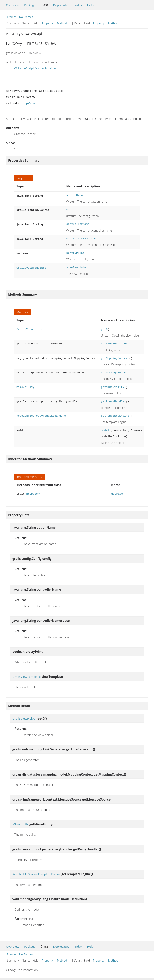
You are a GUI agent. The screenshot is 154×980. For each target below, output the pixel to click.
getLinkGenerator (114, 344)
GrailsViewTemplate (31, 267)
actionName (75, 195)
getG (104, 329)
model (105, 430)
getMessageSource (114, 373)
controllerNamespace (82, 239)
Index (78, 5)
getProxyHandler (113, 401)
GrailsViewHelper (30, 329)
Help (90, 5)
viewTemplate (76, 267)
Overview (13, 5)
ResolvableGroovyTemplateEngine (41, 416)
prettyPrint (75, 253)
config (71, 210)
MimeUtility (25, 387)
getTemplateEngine (115, 416)
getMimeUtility (113, 387)
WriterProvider (46, 68)
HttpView (28, 103)
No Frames (26, 17)
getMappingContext (115, 358)
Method (62, 23)
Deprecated (61, 5)
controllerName (78, 224)
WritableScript (24, 68)
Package (30, 5)
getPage (117, 494)
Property (47, 23)
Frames (12, 17)
